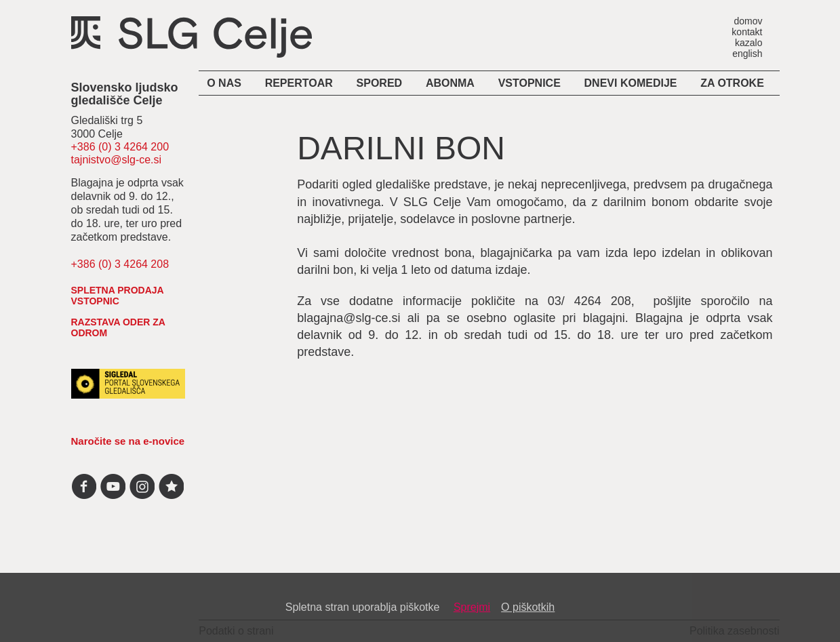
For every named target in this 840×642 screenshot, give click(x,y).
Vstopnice (529, 83)
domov (748, 21)
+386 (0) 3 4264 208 (120, 264)
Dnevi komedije (631, 83)
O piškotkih (528, 607)
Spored (380, 83)
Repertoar (299, 83)
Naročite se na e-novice (128, 441)
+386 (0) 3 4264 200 (120, 147)
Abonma (450, 83)
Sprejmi (472, 607)
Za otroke (732, 83)
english (747, 53)
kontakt (747, 32)
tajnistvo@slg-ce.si (117, 160)
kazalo (748, 42)
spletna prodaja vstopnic (118, 296)
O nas (224, 83)
